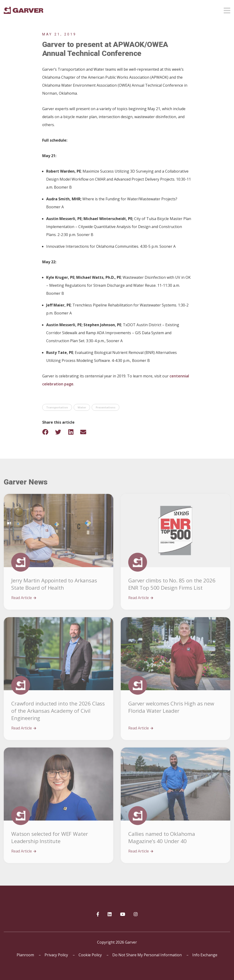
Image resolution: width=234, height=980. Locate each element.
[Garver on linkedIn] (110, 914)
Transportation (57, 407)
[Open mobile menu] (227, 9)
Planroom (25, 955)
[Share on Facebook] (48, 432)
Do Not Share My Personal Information (147, 955)
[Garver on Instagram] (136, 914)
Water (82, 407)
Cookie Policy (90, 955)
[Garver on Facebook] (98, 914)
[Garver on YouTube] (123, 914)
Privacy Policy (56, 955)
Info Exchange (205, 955)
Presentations (106, 407)
